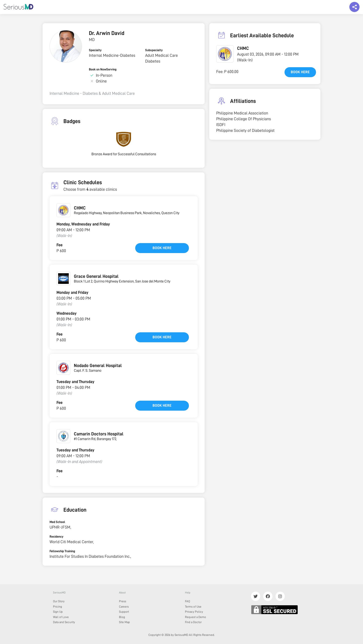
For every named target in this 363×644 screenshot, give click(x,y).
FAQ (188, 601)
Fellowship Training (62, 551)
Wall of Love (61, 617)
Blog (122, 617)
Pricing (58, 607)
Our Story (59, 601)
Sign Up (58, 612)
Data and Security (64, 622)
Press (123, 601)
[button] (225, 54)
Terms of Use (193, 607)
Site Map (124, 622)
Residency (56, 536)
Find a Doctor (193, 622)
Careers (124, 607)
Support (124, 612)
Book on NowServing (103, 69)
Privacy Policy (194, 612)
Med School (57, 522)
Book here (162, 248)
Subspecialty (154, 50)
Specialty (95, 50)
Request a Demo (196, 617)
